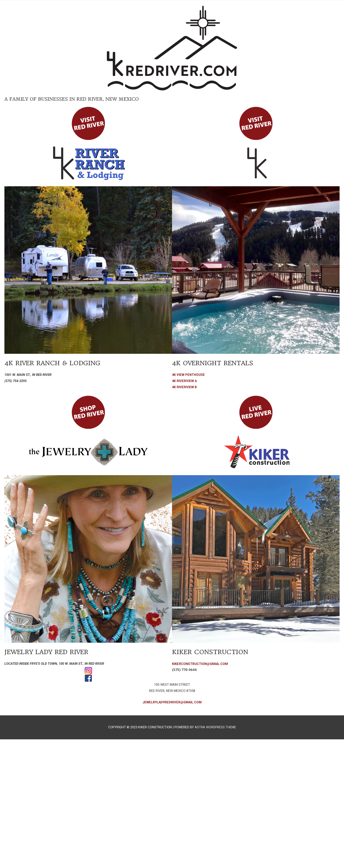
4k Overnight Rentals (218, 363)
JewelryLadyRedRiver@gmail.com (172, 702)
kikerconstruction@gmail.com (201, 664)
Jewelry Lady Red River (52, 652)
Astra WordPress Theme (215, 727)
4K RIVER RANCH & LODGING (58, 363)
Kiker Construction (215, 652)
